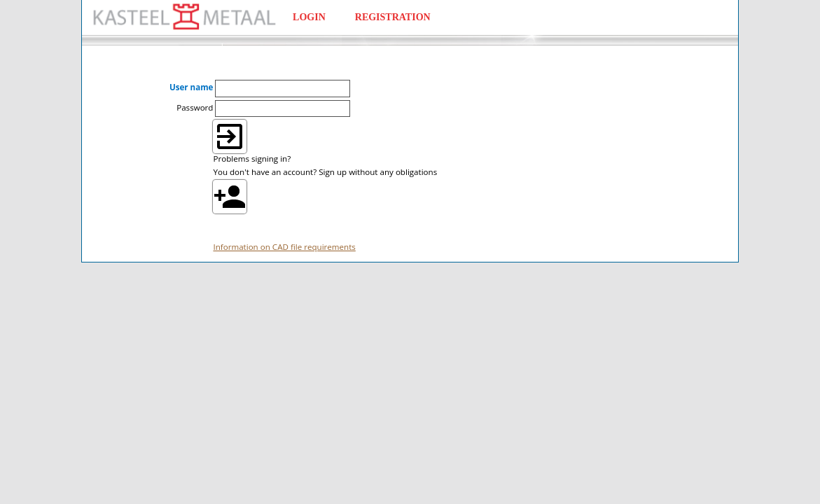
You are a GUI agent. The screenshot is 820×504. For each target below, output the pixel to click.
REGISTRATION (393, 17)
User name (192, 87)
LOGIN (309, 17)
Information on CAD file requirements (284, 247)
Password (195, 107)
